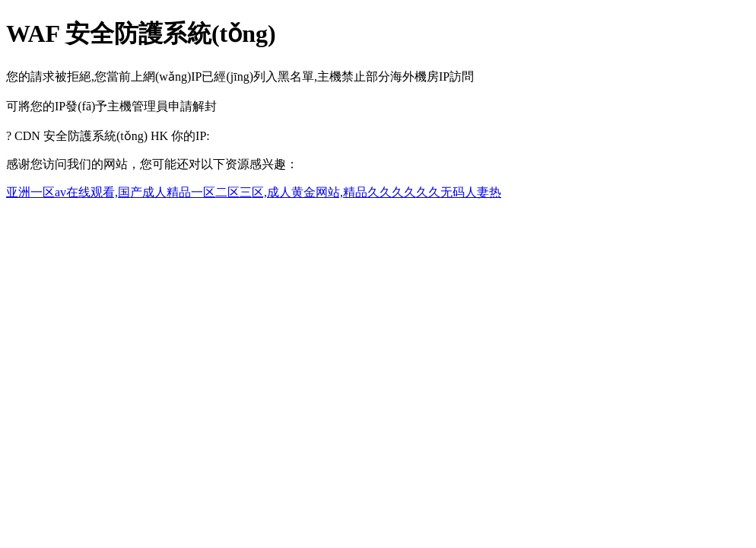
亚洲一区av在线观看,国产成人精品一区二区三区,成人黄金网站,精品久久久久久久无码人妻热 (254, 192)
